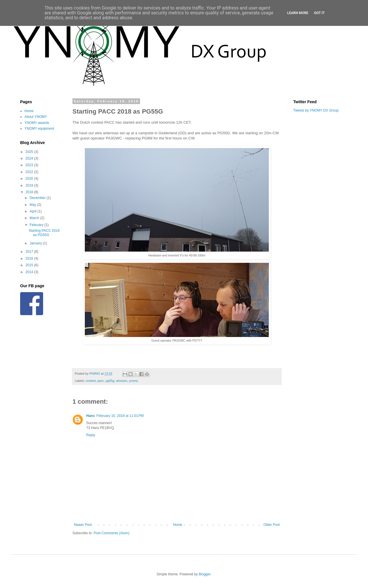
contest (91, 381)
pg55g (110, 381)
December (38, 198)
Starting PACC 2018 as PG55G (44, 233)
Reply (91, 435)
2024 (30, 158)
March (35, 218)
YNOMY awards (37, 123)
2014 (30, 272)
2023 (30, 165)
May (33, 205)
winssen (121, 381)
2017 (30, 252)
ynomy (134, 381)
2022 (30, 172)
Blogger (205, 574)
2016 (30, 258)
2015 (30, 265)
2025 (30, 152)
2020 (30, 179)
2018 (30, 192)
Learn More (298, 13)
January (36, 243)
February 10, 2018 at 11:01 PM (120, 416)
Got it (319, 13)
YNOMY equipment (39, 129)
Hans (90, 416)
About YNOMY (36, 117)
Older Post (272, 525)
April (33, 211)
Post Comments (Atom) (111, 533)
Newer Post (83, 525)
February (37, 225)
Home (178, 525)
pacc (101, 381)
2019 (30, 185)
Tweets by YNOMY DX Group (316, 110)
